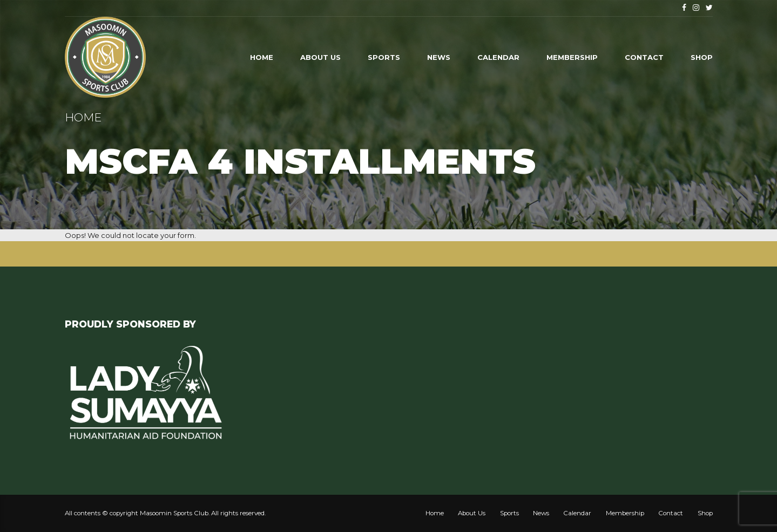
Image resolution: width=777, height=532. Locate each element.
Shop (702, 57)
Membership (572, 57)
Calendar (498, 57)
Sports (384, 57)
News (439, 57)
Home (262, 57)
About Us (320, 57)
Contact (644, 57)
